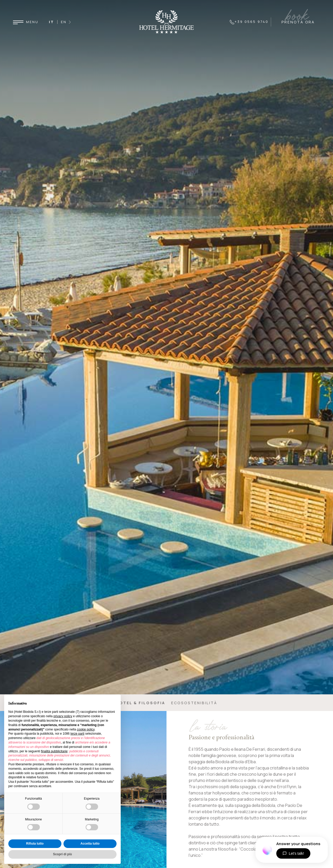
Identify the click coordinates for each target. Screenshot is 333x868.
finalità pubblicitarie (54, 751)
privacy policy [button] (63, 716)
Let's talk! (293, 853)
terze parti (77, 734)
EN (64, 22)
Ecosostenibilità (194, 703)
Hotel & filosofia (141, 703)
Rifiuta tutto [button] (35, 844)
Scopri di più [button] (63, 854)
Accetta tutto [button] (90, 844)
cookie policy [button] (86, 729)
